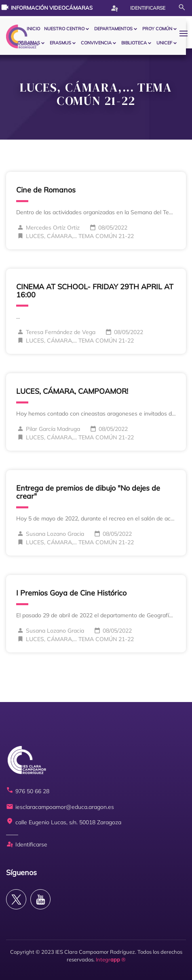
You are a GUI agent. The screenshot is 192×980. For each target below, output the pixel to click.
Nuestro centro (64, 29)
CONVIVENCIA (96, 43)
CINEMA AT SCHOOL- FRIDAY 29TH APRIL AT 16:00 (95, 291)
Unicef (164, 43)
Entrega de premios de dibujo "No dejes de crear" (88, 492)
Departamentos (113, 29)
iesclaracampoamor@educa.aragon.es (60, 807)
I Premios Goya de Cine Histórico (71, 593)
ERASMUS (60, 43)
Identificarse (138, 8)
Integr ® (111, 959)
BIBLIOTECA (134, 43)
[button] (186, 33)
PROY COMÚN (157, 29)
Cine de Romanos (46, 190)
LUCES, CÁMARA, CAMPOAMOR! (72, 391)
